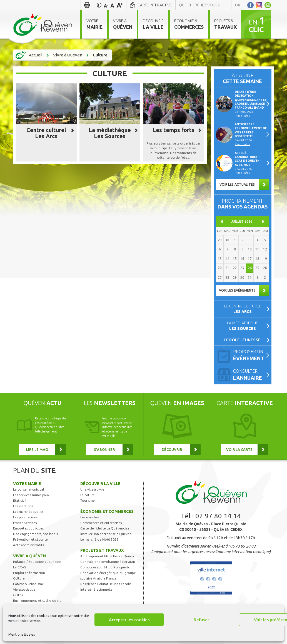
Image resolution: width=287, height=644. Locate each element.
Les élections (23, 506)
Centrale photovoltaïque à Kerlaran (108, 562)
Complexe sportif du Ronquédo (105, 567)
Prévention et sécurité (30, 539)
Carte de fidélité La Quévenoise (105, 528)
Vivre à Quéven (29, 556)
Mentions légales (22, 634)
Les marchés (90, 517)
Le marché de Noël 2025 (99, 539)
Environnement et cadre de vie (37, 601)
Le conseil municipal (28, 489)
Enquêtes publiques (28, 528)
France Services (25, 523)
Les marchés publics (28, 512)
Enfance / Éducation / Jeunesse (37, 562)
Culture (19, 578)
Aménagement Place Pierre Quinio (107, 556)
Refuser (201, 620)
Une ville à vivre (92, 489)
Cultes (18, 595)
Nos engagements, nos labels (35, 534)
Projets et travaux (102, 550)
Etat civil (20, 500)
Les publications (25, 517)
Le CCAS (19, 567)
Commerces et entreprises (101, 523)
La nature (88, 495)
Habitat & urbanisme (28, 584)
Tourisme (88, 500)
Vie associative (24, 589)
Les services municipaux (31, 495)
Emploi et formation (29, 573)
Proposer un (250, 356)
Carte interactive (155, 5)
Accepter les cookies (129, 620)
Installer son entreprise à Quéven (106, 534)
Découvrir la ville (100, 484)
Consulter (250, 375)
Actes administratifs (28, 545)
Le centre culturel (242, 309)
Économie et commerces (107, 511)
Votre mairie (27, 484)
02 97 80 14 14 (218, 516)
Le (242, 340)
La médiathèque (243, 326)
